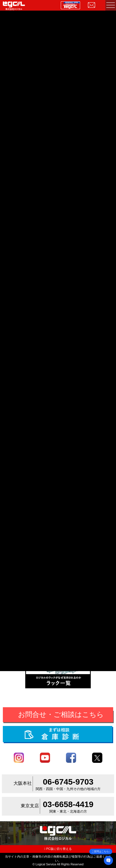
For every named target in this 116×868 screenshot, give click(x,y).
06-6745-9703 (68, 782)
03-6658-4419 (68, 804)
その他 (23, 551)
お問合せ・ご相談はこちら (61, 715)
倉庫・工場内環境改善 (48, 551)
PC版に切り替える (58, 849)
